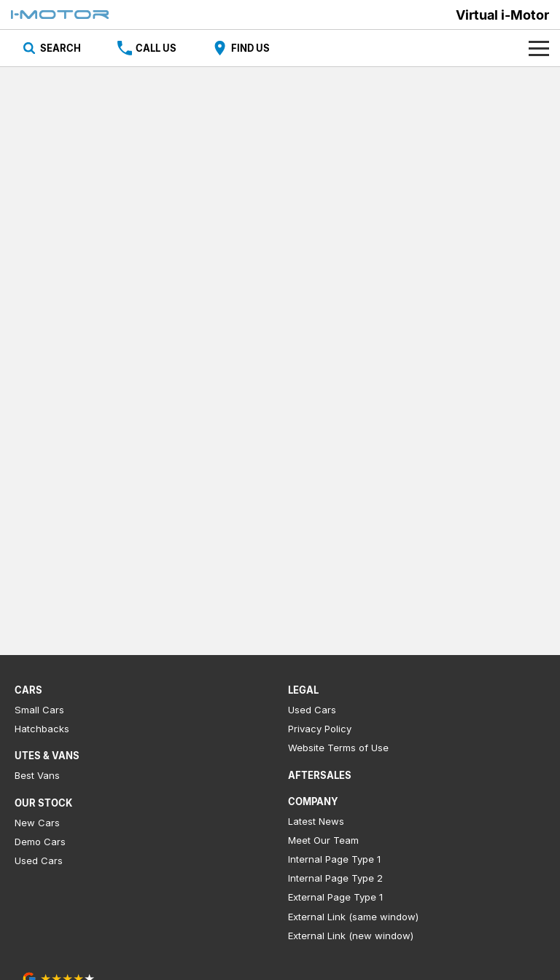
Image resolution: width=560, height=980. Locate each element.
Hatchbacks (42, 729)
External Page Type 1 (335, 897)
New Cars (37, 823)
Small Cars (39, 710)
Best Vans (37, 775)
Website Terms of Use (338, 748)
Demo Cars (40, 842)
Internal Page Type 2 (335, 878)
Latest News (316, 821)
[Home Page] (60, 15)
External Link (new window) (351, 936)
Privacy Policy (320, 729)
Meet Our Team (323, 840)
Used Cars (39, 861)
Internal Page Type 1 (334, 859)
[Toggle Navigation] (539, 48)
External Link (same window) (353, 917)
